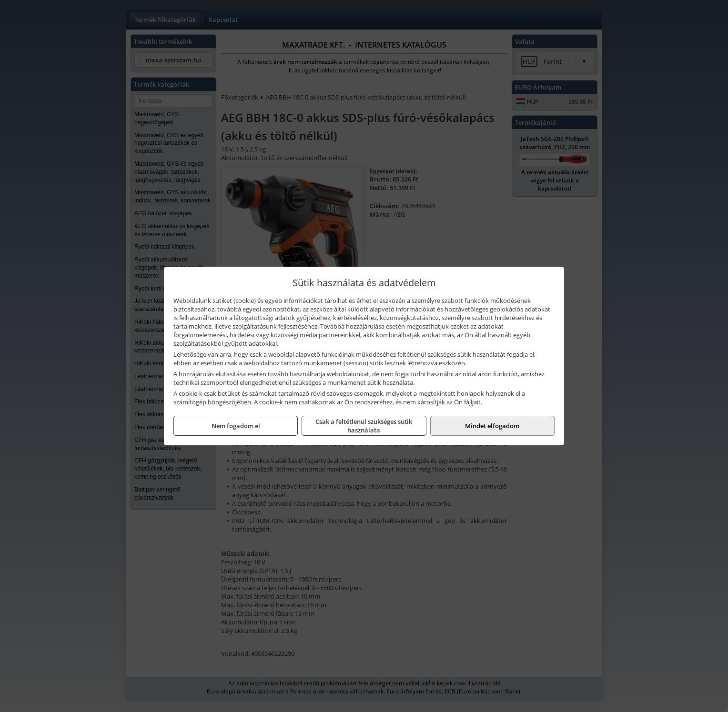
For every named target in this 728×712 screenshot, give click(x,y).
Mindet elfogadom (492, 426)
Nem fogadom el (236, 426)
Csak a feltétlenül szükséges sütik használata (364, 426)
